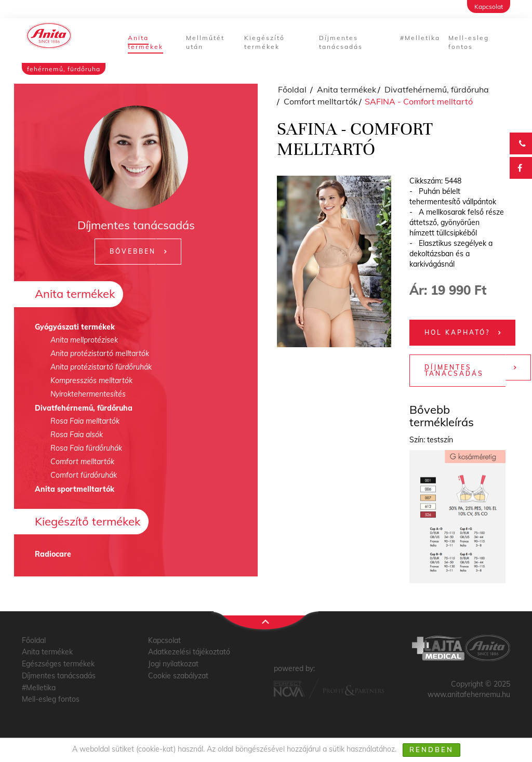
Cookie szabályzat (178, 676)
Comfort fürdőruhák (84, 475)
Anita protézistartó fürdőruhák (101, 367)
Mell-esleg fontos (469, 42)
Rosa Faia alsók (77, 435)
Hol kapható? (457, 332)
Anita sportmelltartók (75, 489)
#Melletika (420, 38)
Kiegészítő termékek (264, 42)
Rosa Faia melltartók (85, 421)
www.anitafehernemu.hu (469, 694)
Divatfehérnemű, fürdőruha (84, 408)
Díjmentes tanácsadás (341, 42)
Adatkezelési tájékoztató (189, 652)
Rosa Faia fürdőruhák (86, 448)
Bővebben (133, 251)
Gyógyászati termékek (75, 327)
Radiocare (53, 554)
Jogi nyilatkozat (173, 664)
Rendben (431, 750)
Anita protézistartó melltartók (100, 353)
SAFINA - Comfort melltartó (419, 101)
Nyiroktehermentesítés (88, 394)
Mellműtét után (205, 42)
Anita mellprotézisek (84, 340)
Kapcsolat (489, 6)
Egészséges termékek (58, 664)
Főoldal (292, 89)
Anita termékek (145, 42)
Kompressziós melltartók (91, 380)
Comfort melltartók (82, 462)
